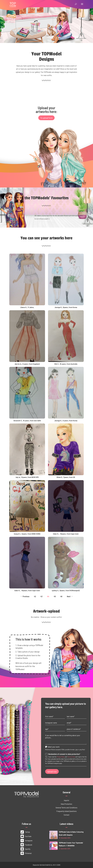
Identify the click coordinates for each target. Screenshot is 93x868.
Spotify (25, 849)
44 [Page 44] (48, 596)
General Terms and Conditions (66, 808)
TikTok (25, 832)
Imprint (67, 800)
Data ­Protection (66, 804)
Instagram (26, 841)
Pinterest (26, 853)
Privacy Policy (61, 757)
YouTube (26, 836)
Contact (67, 815)
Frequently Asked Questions (67, 811)
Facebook (26, 845)
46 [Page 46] (61, 596)
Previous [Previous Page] (25, 596)
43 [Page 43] (41, 596)
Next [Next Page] (70, 596)
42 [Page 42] (35, 596)
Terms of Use (71, 757)
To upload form (46, 118)
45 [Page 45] (55, 596)
